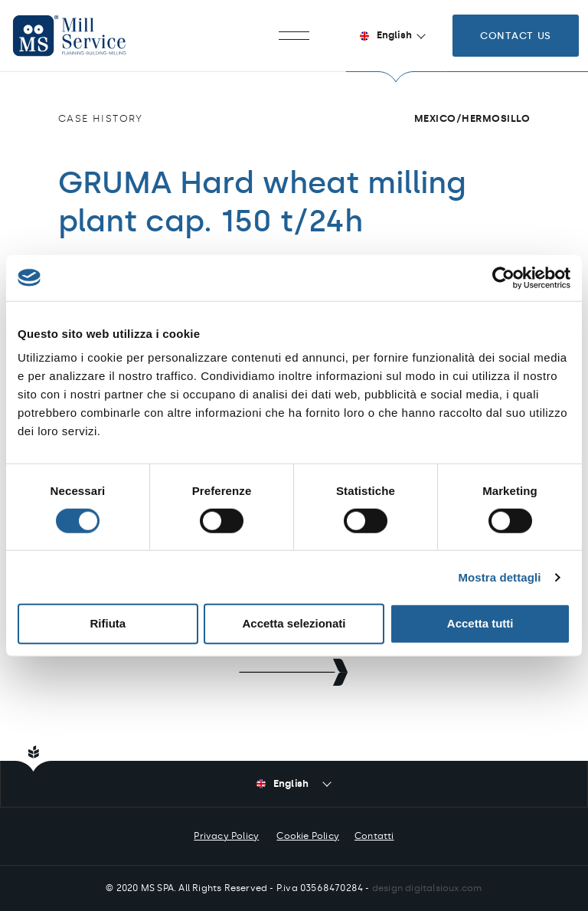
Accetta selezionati (294, 623)
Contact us (516, 36)
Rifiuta (108, 623)
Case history (101, 118)
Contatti (374, 836)
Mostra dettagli (499, 577)
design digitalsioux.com (427, 888)
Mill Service (84, 36)
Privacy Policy (226, 836)
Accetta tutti (480, 623)
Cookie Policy (308, 836)
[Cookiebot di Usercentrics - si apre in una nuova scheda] (503, 277)
